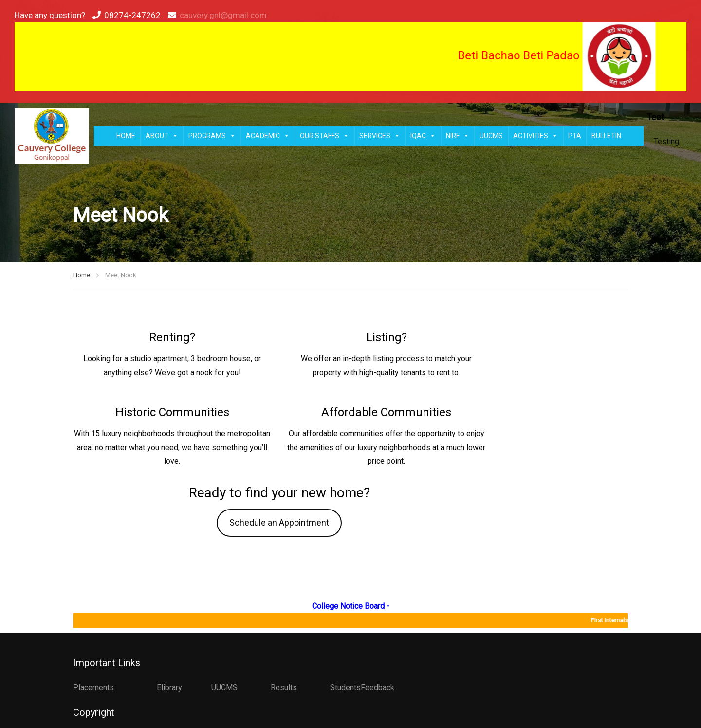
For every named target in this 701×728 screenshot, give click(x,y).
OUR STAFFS (324, 136)
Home (82, 275)
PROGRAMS (212, 136)
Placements (93, 687)
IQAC (423, 136)
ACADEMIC (268, 136)
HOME (126, 136)
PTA (575, 136)
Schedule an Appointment (279, 522)
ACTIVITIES (535, 136)
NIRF (458, 136)
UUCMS (491, 136)
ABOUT (162, 136)
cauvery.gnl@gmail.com (223, 15)
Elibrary (169, 687)
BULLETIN (606, 136)
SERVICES (380, 136)
